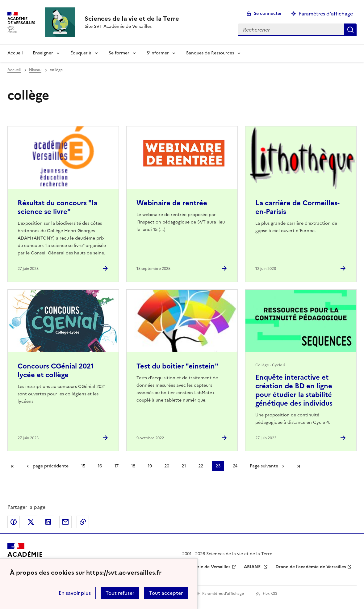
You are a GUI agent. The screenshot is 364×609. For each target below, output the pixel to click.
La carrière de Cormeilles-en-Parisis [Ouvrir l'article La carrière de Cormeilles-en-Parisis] (297, 207)
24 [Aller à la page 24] (235, 466)
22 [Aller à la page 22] (201, 466)
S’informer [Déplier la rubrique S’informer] (158, 53)
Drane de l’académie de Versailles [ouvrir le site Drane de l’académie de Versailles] (311, 567)
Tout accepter (166, 593)
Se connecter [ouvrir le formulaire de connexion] (268, 13)
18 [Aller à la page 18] (133, 466)
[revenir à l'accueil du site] (132, 19)
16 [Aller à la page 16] (100, 466)
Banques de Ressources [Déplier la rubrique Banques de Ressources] (210, 53)
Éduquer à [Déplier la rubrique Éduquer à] (81, 53)
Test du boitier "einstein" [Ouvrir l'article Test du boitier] (177, 366)
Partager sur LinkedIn (48, 522)
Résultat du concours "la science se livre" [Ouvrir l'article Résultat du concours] (57, 207)
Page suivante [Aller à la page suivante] (264, 466)
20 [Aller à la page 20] (167, 466)
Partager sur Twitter (31, 522)
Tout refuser (120, 593)
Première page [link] (12, 466)
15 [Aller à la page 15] (83, 466)
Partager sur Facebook (14, 522)
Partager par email (65, 522)
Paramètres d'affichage (223, 594)
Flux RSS (270, 594)
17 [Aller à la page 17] (116, 466)
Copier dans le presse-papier (83, 522)
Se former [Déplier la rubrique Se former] (119, 53)
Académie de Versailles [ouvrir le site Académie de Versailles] (206, 567)
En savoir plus (75, 593)
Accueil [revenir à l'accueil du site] (15, 53)
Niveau (35, 70)
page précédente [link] (51, 466)
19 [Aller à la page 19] (150, 466)
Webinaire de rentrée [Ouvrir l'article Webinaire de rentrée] (172, 203)
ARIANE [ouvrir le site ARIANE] (253, 567)
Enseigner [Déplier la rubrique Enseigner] (43, 53)
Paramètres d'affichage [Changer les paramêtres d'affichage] (326, 14)
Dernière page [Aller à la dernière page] (299, 466)
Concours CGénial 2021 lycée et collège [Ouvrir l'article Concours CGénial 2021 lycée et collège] (56, 371)
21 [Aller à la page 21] (184, 466)
